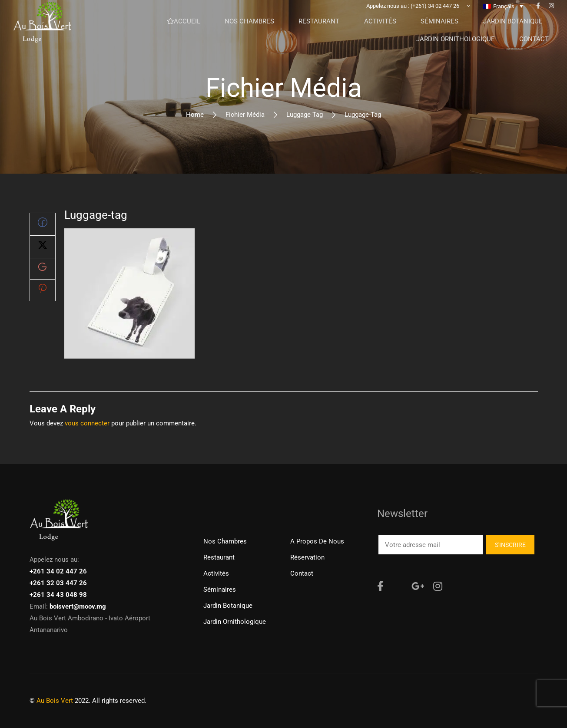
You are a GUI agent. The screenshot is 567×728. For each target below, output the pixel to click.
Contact (302, 573)
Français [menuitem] (504, 20)
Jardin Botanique (228, 606)
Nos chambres (225, 541)
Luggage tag (305, 115)
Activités (216, 573)
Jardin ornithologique (235, 622)
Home (195, 115)
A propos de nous (317, 541)
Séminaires (220, 590)
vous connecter (87, 423)
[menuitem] (503, 20)
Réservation (307, 557)
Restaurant (219, 557)
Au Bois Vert (55, 701)
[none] (503, 20)
